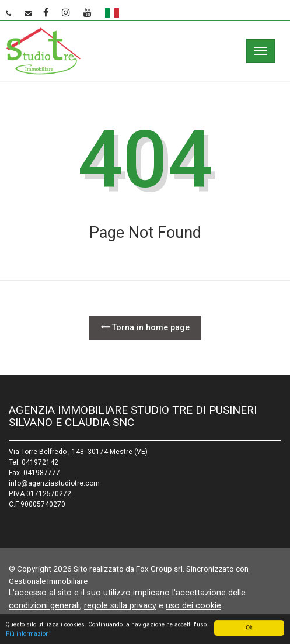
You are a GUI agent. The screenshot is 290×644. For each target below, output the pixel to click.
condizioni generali (44, 605)
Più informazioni (28, 634)
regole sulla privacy (120, 605)
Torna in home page (145, 327)
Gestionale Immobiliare (48, 581)
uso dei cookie (193, 605)
